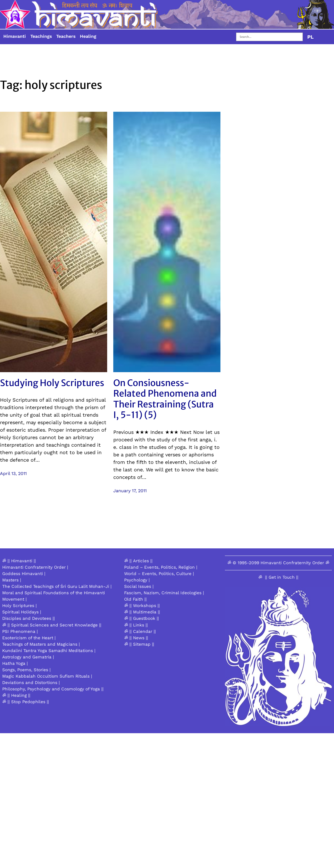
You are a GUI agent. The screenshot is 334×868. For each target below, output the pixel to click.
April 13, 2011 (13, 473)
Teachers (66, 36)
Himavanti (15, 36)
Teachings (41, 36)
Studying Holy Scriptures (52, 383)
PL (310, 37)
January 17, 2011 (130, 491)
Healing (88, 36)
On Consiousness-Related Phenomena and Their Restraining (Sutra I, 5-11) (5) (165, 399)
